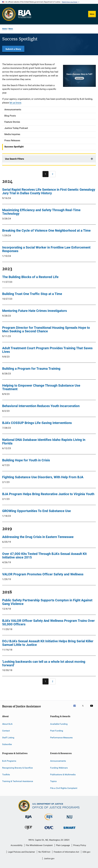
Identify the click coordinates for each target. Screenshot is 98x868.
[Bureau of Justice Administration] (28, 819)
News (11, 29)
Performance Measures (61, 737)
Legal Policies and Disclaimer (21, 852)
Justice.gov (49, 859)
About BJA (7, 724)
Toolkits (6, 775)
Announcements (58, 761)
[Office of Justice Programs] (9, 14)
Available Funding (59, 724)
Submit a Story (13, 49)
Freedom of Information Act (66, 852)
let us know (15, 103)
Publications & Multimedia (63, 775)
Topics (53, 781)
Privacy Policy (80, 845)
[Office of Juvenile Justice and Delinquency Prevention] (28, 830)
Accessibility (17, 845)
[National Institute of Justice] (70, 819)
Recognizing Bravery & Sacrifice (17, 768)
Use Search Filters (15, 159)
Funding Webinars (59, 768)
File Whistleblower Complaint (39, 845)
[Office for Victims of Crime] (49, 830)
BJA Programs (9, 761)
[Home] (25, 14)
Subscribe (7, 744)
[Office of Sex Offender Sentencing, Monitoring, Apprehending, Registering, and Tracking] (69, 829)
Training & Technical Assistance (18, 781)
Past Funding (57, 731)
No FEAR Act (44, 852)
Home (5, 29)
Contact (6, 731)
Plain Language (63, 845)
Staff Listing (8, 737)
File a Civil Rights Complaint (64, 788)
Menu (92, 14)
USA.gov (86, 852)
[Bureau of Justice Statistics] (49, 821)
